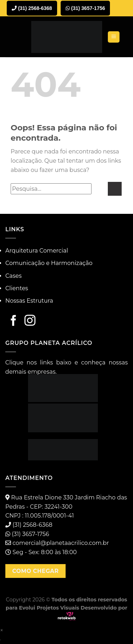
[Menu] (114, 37)
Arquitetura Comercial (37, 251)
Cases (13, 276)
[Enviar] (115, 189)
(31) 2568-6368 (32, 8)
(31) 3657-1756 (85, 8)
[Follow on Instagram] (30, 321)
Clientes (17, 288)
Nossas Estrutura (29, 301)
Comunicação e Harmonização (49, 263)
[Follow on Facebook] (14, 321)
